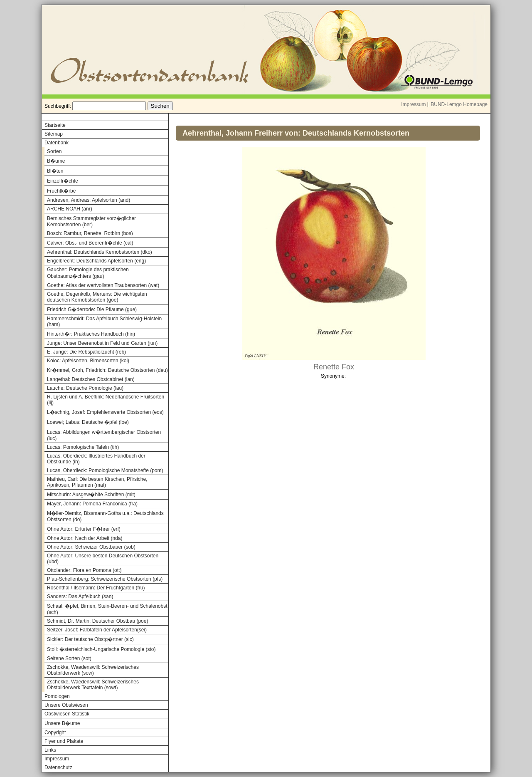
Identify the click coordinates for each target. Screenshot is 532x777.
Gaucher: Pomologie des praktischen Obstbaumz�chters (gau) (88, 273)
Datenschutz (58, 767)
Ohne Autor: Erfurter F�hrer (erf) (84, 529)
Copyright (55, 732)
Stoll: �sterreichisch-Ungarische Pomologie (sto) (101, 649)
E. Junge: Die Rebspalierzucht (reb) (86, 352)
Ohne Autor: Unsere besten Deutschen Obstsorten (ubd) (103, 559)
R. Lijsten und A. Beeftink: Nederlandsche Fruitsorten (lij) (106, 400)
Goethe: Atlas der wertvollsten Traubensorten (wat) (103, 285)
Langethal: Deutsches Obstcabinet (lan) (91, 379)
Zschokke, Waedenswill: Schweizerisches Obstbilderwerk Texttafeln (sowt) (93, 685)
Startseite (55, 125)
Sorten (54, 151)
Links (50, 750)
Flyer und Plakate (64, 741)
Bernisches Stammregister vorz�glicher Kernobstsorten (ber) (91, 221)
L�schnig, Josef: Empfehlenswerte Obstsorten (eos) (105, 412)
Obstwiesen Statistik (67, 714)
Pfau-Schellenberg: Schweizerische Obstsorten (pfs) (105, 579)
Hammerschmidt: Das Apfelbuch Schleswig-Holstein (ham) (104, 322)
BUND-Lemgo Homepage (459, 104)
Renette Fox (334, 367)
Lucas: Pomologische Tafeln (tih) (83, 447)
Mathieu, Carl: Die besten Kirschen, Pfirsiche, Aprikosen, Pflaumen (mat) (97, 482)
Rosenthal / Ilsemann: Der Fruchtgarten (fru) (96, 588)
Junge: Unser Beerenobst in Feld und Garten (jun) (102, 343)
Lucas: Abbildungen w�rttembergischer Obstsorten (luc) (104, 435)
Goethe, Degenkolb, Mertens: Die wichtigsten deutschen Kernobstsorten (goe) (97, 297)
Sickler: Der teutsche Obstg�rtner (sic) (90, 639)
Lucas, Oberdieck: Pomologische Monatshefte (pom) (105, 470)
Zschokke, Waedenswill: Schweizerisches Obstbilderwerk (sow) (93, 670)
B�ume (56, 161)
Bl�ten (55, 171)
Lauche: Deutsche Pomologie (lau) (85, 388)
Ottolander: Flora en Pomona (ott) (84, 570)
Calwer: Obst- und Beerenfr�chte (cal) (90, 243)
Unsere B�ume (62, 723)
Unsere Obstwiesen (66, 705)
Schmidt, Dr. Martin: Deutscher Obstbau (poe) (97, 621)
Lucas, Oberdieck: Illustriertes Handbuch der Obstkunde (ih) (96, 459)
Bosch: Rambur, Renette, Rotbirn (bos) (90, 233)
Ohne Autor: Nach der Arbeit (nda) (85, 538)
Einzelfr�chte (63, 181)
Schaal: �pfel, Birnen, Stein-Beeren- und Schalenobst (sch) (107, 609)
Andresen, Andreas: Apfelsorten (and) (89, 200)
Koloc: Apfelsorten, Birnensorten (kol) (88, 361)
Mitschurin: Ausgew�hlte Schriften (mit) (91, 495)
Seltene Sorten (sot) (69, 658)
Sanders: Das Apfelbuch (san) (80, 596)
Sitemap (54, 134)
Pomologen (57, 696)
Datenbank (57, 143)
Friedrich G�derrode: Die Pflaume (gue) (92, 309)
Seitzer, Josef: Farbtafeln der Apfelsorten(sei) (97, 630)
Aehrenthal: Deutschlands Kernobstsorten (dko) (100, 252)
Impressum (413, 104)
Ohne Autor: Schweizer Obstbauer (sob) (91, 547)
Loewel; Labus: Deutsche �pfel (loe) (88, 422)
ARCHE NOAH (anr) (70, 209)
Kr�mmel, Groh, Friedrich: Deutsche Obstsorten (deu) (107, 370)
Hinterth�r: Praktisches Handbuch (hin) (91, 334)
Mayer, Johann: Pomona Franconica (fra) (92, 504)
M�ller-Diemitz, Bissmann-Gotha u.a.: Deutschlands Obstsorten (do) (105, 516)
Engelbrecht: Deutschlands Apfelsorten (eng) (96, 261)
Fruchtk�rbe (61, 191)
